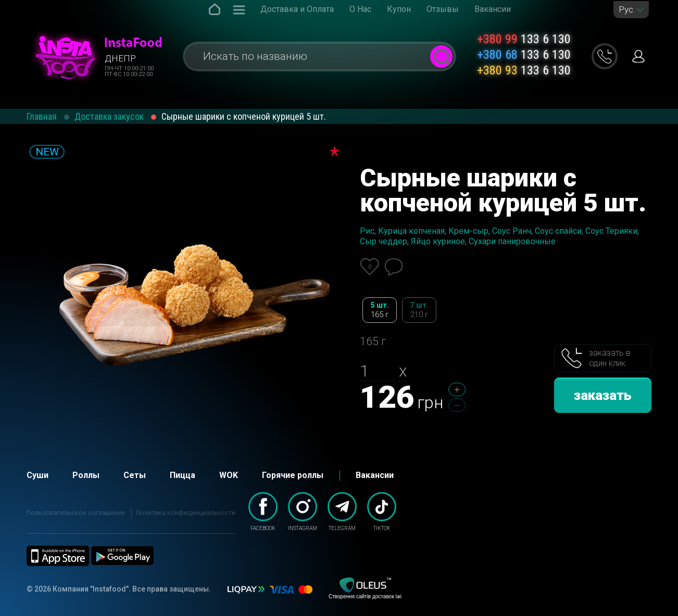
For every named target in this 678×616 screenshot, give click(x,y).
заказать (603, 395)
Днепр (120, 58)
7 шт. (419, 310)
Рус (626, 10)
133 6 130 (524, 39)
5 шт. (380, 310)
